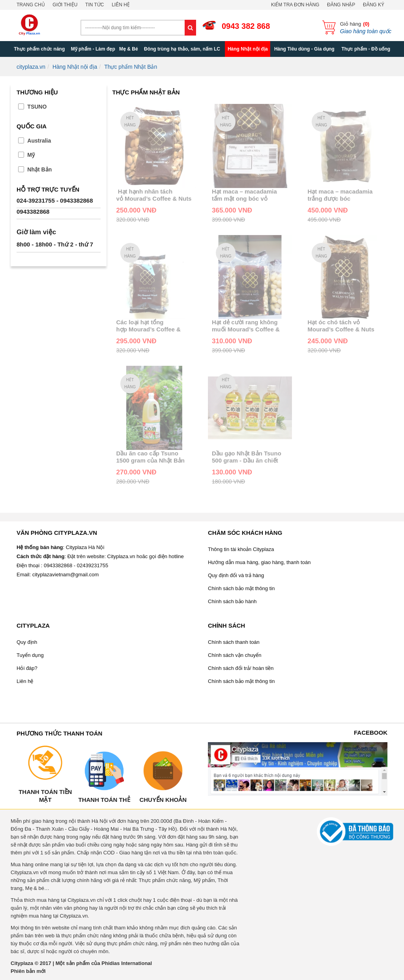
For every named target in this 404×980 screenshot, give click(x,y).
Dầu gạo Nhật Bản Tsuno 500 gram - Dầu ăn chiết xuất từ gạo (247, 457)
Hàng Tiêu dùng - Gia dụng (304, 49)
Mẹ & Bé (129, 49)
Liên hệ (121, 5)
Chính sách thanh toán (234, 642)
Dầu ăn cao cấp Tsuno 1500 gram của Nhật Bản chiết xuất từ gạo (151, 457)
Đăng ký (374, 5)
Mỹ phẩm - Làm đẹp (93, 49)
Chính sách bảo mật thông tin (241, 588)
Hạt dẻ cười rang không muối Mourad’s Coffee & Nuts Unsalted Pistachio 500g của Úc (246, 326)
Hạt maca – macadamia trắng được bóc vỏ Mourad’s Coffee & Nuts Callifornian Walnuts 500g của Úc (345, 195)
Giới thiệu (65, 5)
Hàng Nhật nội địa (248, 49)
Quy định (27, 642)
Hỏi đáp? (27, 668)
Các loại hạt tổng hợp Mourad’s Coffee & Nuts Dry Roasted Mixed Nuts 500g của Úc (151, 326)
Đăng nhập (341, 5)
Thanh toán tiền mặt (45, 796)
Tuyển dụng (30, 655)
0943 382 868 (246, 26)
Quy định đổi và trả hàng (236, 575)
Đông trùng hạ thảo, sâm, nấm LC (182, 49)
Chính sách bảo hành (232, 601)
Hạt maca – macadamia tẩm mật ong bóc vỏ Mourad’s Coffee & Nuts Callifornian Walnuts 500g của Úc (248, 195)
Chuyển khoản (163, 800)
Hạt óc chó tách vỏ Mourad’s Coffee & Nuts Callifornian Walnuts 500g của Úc (344, 326)
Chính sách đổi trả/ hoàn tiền (241, 668)
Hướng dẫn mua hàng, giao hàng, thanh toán (259, 562)
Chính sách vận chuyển (235, 655)
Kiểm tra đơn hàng (295, 5)
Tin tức (94, 5)
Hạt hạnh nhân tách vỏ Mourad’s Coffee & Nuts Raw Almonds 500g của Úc (154, 195)
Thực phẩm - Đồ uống (366, 49)
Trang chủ (31, 5)
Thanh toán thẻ (104, 800)
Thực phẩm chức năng (39, 49)
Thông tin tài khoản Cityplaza (241, 549)
